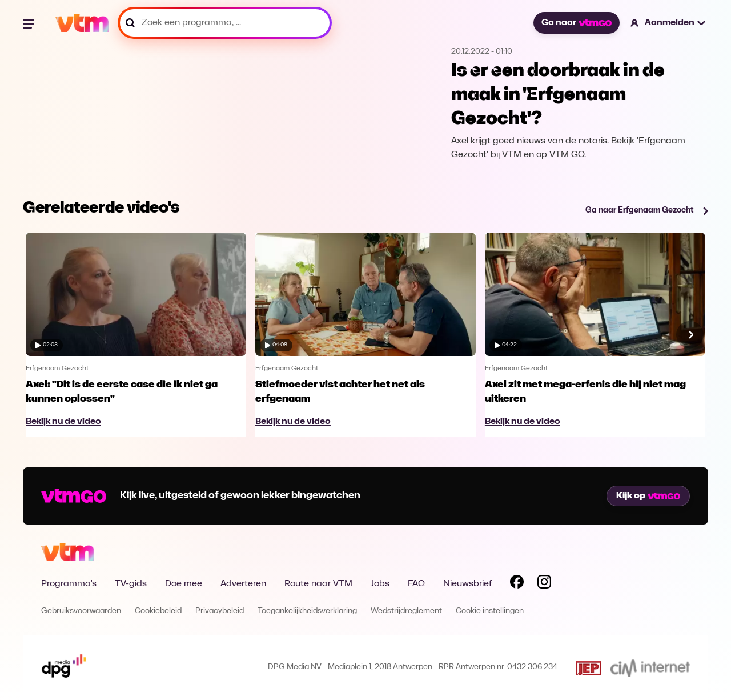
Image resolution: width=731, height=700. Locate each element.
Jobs (380, 584)
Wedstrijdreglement (406, 611)
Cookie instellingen (490, 611)
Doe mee (184, 584)
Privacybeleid (220, 611)
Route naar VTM (318, 584)
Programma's (69, 584)
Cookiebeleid (158, 611)
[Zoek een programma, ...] (225, 23)
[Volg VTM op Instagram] (544, 584)
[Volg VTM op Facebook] (517, 584)
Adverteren (243, 584)
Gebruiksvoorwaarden (81, 611)
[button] (668, 23)
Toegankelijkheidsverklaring (307, 611)
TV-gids (131, 584)
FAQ (416, 584)
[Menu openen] (30, 23)
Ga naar (576, 23)
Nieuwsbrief (467, 584)
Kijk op (648, 496)
